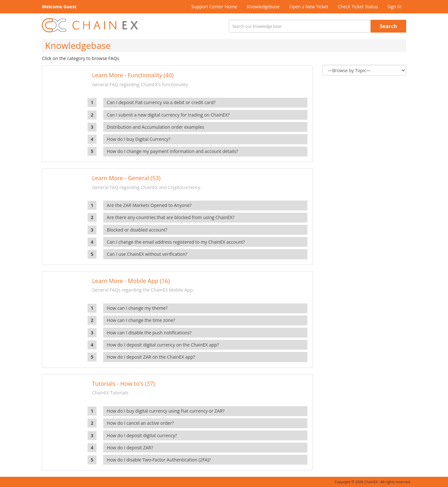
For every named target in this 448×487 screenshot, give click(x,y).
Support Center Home (214, 7)
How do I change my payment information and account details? (172, 151)
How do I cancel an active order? (140, 423)
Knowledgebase (263, 7)
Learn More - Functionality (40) (133, 75)
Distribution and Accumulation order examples (155, 127)
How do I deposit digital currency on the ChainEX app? (163, 345)
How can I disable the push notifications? (149, 333)
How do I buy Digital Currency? (139, 139)
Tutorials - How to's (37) (124, 384)
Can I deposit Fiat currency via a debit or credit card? (161, 102)
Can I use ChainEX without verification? (147, 254)
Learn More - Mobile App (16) (131, 281)
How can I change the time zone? (141, 320)
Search (389, 26)
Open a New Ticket (309, 7)
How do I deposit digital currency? (142, 435)
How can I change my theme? (137, 308)
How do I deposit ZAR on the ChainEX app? (151, 357)
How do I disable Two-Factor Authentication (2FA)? (159, 460)
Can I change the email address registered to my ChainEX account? (176, 242)
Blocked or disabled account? (137, 230)
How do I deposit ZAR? (130, 448)
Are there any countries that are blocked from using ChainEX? (170, 217)
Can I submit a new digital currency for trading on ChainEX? (168, 115)
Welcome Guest (59, 7)
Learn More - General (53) (126, 178)
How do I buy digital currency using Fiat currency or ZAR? (166, 411)
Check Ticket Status (358, 7)
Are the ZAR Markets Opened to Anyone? (149, 205)
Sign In (394, 7)
